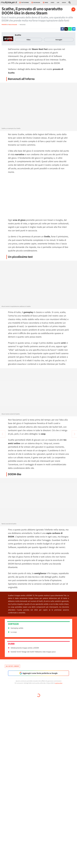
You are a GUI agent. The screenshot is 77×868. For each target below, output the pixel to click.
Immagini (59, 40)
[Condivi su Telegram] (74, 29)
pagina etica (59, 683)
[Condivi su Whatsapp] (70, 29)
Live (58, 2)
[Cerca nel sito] (70, 2)
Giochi (64, 2)
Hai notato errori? (12, 666)
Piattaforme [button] (24, 2)
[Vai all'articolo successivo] (3, 434)
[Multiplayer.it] (9, 2)
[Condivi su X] (66, 29)
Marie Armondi (13, 25)
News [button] (45, 2)
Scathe (18, 35)
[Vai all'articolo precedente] (74, 434)
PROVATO (4, 25)
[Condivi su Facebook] (62, 29)
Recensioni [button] (36, 2)
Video (52, 2)
